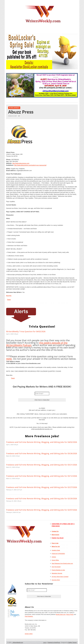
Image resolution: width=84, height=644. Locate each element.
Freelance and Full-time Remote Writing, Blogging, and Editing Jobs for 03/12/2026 (42, 476)
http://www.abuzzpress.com (21, 163)
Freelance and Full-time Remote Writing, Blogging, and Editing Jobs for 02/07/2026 (42, 510)
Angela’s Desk (56, 550)
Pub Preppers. (29, 616)
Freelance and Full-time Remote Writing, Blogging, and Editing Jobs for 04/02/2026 (42, 442)
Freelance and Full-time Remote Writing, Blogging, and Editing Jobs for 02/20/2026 (42, 498)
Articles (54, 557)
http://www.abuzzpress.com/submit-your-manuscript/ (30, 165)
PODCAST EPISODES (58, 554)
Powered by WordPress (54, 643)
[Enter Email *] (42, 394)
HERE (9, 359)
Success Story (56, 580)
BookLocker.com (61, 614)
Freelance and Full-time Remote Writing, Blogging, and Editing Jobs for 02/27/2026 (42, 487)
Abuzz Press (70, 614)
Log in (45, 643)
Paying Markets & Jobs (58, 570)
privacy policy (29, 634)
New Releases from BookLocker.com (62, 563)
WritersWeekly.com (17, 643)
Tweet (9, 300)
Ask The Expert (56, 567)
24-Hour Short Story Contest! (60, 577)
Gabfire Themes (72, 643)
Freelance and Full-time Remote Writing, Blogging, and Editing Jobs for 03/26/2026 (42, 453)
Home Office (55, 560)
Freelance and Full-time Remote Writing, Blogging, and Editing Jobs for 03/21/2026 (42, 465)
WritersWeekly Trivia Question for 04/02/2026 (26, 331)
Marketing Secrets (57, 573)
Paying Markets (14, 108)
